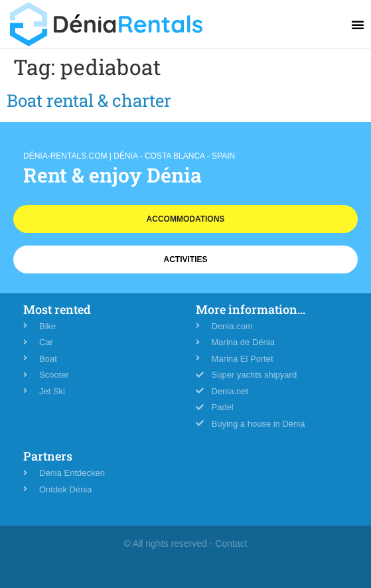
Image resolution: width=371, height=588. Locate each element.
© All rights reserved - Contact (185, 544)
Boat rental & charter (89, 100)
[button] (358, 25)
